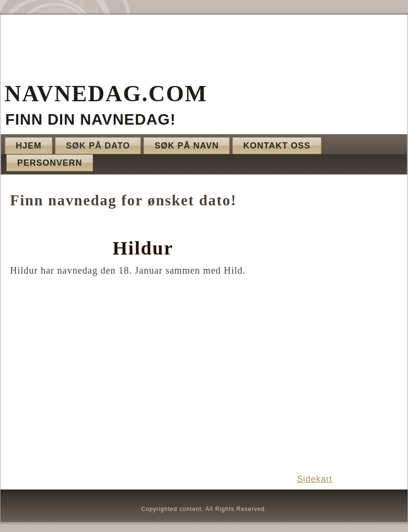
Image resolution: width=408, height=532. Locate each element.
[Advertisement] (346, 324)
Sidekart (314, 479)
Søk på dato (98, 146)
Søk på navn (187, 146)
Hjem (29, 146)
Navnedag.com (106, 93)
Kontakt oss (277, 146)
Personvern (50, 163)
